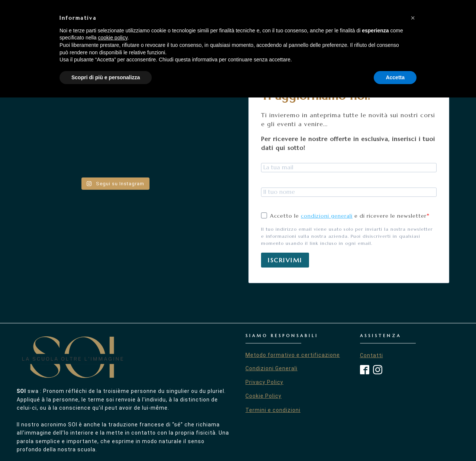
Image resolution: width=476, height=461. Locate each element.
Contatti (372, 355)
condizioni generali (327, 216)
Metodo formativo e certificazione (293, 355)
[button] (413, 381)
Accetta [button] (395, 441)
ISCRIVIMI (285, 260)
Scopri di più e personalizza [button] (106, 441)
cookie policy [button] (113, 401)
